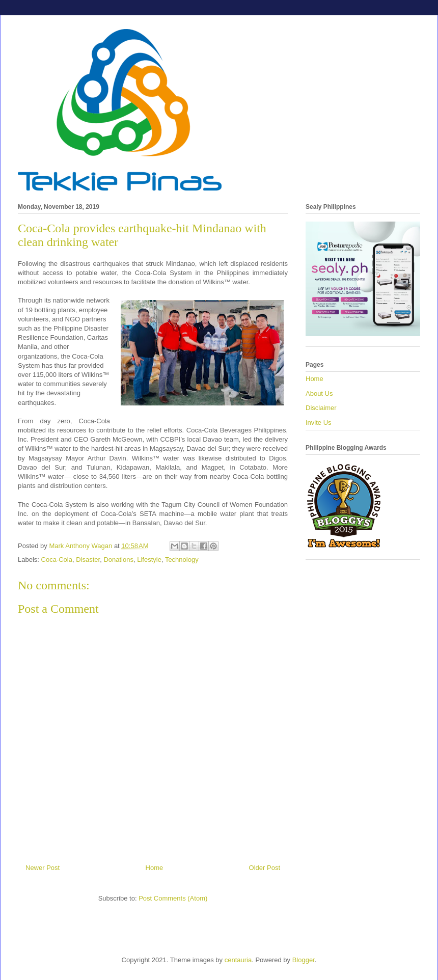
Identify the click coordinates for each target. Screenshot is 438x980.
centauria (238, 960)
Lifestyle (149, 560)
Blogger (304, 960)
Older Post (265, 868)
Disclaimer (321, 408)
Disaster (88, 560)
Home (155, 868)
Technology (182, 560)
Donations (118, 560)
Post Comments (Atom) (173, 898)
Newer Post (43, 868)
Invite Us (319, 423)
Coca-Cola (57, 560)
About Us (319, 393)
